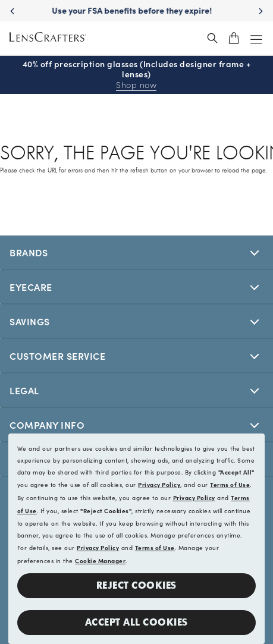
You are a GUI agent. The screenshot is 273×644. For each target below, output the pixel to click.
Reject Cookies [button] (136, 585)
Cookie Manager (100, 561)
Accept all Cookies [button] (136, 622)
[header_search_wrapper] (212, 38)
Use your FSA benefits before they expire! (136, 10)
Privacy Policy (159, 485)
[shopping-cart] (234, 38)
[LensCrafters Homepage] (48, 38)
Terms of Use (230, 485)
